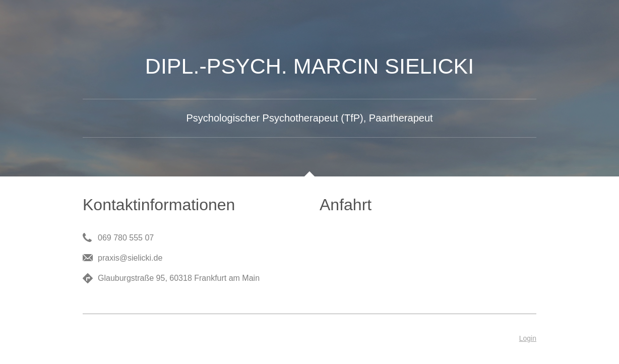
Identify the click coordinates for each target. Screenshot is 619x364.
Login (528, 338)
